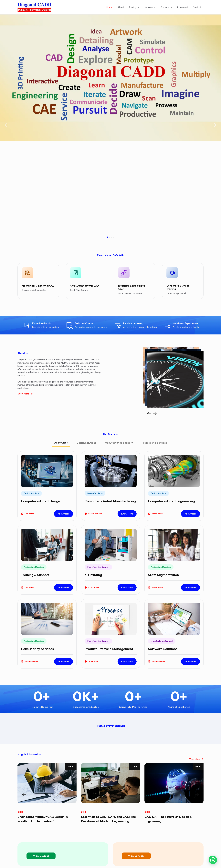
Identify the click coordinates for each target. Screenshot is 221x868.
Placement (183, 7)
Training (137, 7)
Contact (197, 7)
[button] (6, 78)
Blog (20, 717)
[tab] (61, 349)
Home (114, 7)
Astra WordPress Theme (134, 861)
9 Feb (198, 672)
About (124, 7)
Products (168, 7)
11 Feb (134, 672)
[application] (141, 7)
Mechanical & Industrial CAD (38, 191)
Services (152, 7)
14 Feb (71, 672)
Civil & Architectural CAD (84, 191)
